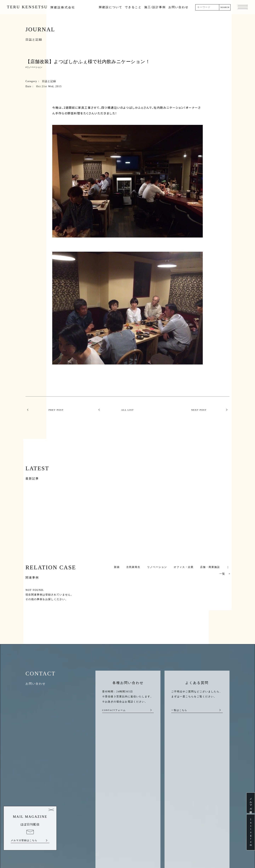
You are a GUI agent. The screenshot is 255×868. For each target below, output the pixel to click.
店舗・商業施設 (210, 567)
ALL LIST (128, 410)
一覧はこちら (179, 710)
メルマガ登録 (251, 803)
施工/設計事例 (155, 7)
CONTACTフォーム (114, 710)
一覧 (222, 574)
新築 (117, 567)
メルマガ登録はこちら (24, 840)
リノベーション (35, 67)
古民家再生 (133, 567)
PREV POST (56, 410)
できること (134, 7)
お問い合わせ (179, 7)
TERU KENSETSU (42, 7)
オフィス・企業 (184, 567)
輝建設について (111, 7)
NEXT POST (199, 410)
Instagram (251, 832)
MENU (242, 7)
